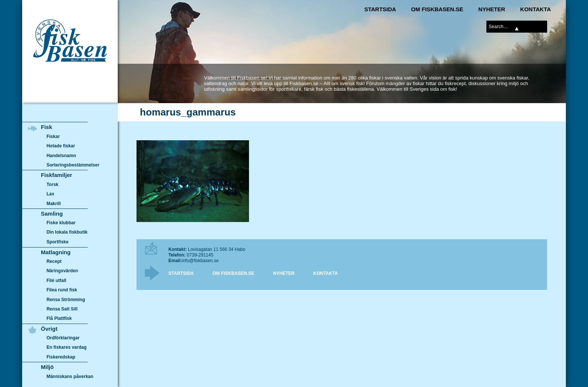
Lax (50, 194)
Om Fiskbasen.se (437, 9)
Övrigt (49, 329)
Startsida (380, 9)
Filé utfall (56, 280)
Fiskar (53, 136)
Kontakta (535, 9)
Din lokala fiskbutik (67, 232)
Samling (52, 214)
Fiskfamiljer (56, 175)
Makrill (54, 204)
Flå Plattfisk (59, 318)
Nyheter (492, 9)
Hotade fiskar (61, 146)
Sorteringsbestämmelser (73, 165)
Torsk (52, 184)
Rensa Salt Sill (62, 309)
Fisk (46, 127)
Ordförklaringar (63, 338)
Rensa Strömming (66, 300)
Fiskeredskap (61, 357)
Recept (54, 261)
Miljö (47, 367)
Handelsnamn (61, 156)
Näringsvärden (62, 271)
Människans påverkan (70, 376)
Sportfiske (58, 242)
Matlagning (56, 252)
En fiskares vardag (67, 348)
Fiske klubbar (61, 223)
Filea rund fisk (62, 290)
